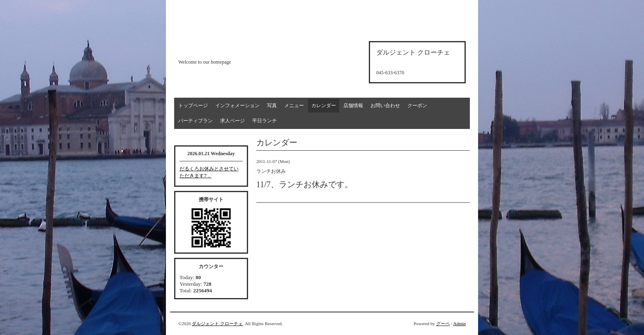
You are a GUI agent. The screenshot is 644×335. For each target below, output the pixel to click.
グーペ (443, 324)
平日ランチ (264, 121)
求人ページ (232, 121)
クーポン (417, 106)
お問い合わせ (385, 106)
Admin (459, 324)
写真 (272, 106)
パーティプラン (195, 121)
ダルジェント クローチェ (217, 324)
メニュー (294, 106)
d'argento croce (219, 48)
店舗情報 (353, 106)
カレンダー (324, 106)
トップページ (193, 106)
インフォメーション (237, 106)
